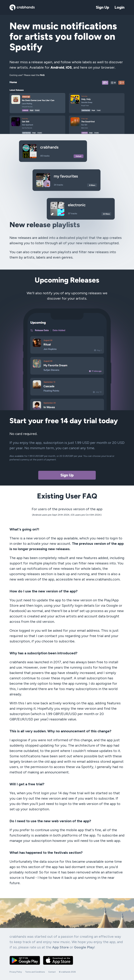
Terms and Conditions (35, 972)
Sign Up (103, 7)
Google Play (84, 947)
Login (119, 7)
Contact (52, 972)
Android (57, 67)
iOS (69, 67)
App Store (60, 947)
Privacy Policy (16, 972)
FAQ (42, 75)
